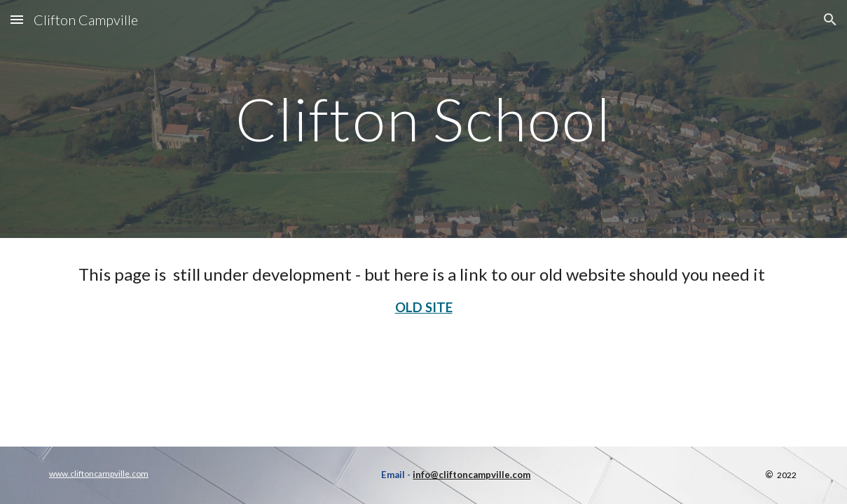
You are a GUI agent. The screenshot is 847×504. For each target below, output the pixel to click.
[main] (423, 119)
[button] (17, 19)
